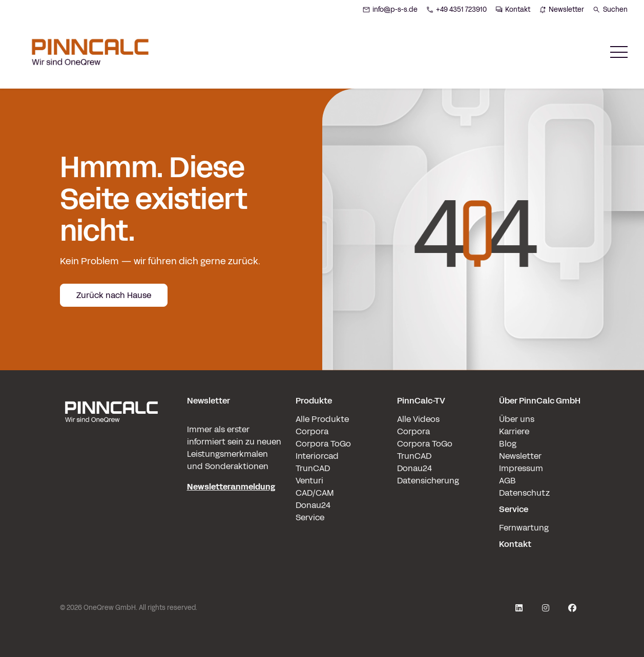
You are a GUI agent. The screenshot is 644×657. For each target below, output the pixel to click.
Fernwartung (524, 528)
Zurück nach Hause (114, 295)
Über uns (517, 419)
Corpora (312, 431)
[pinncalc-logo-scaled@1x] (111, 473)
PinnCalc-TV (421, 401)
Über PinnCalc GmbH (540, 401)
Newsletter (520, 456)
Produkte (314, 401)
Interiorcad (317, 456)
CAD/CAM (315, 493)
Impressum (521, 468)
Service (310, 517)
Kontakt (515, 544)
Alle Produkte (322, 419)
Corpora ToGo (323, 444)
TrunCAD (313, 468)
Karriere (514, 431)
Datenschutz (524, 493)
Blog (508, 444)
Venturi (309, 481)
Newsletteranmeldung (231, 487)
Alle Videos (418, 419)
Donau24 (313, 505)
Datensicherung (428, 481)
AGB (507, 481)
